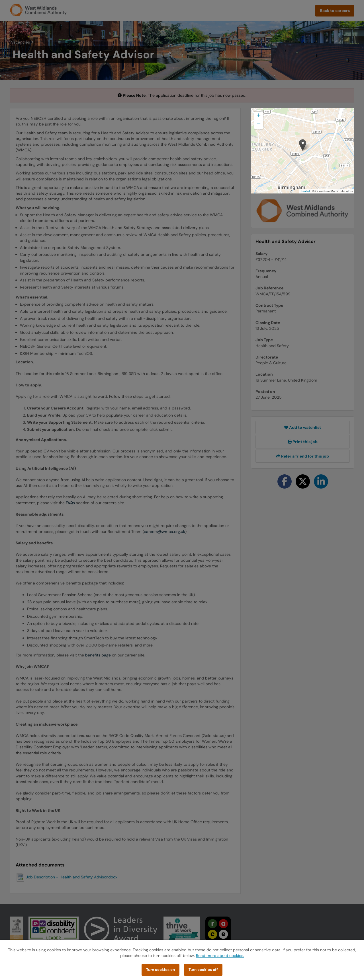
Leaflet (305, 191)
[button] (303, 145)
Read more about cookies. (220, 956)
